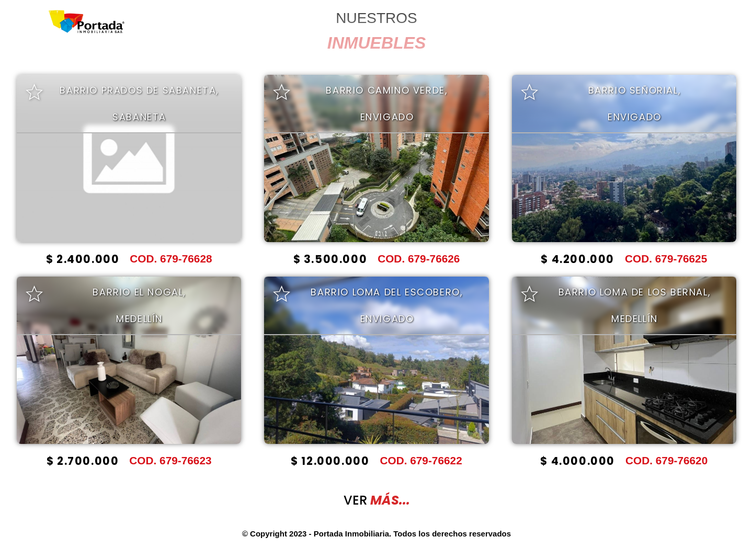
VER (377, 500)
